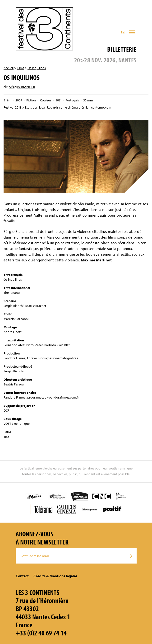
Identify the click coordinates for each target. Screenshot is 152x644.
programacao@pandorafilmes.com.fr (53, 397)
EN (122, 32)
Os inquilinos (37, 68)
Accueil (9, 68)
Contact (22, 576)
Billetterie (122, 49)
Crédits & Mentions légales (55, 576)
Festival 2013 (13, 107)
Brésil (7, 100)
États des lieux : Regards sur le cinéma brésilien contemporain (68, 107)
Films (21, 68)
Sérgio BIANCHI (22, 87)
